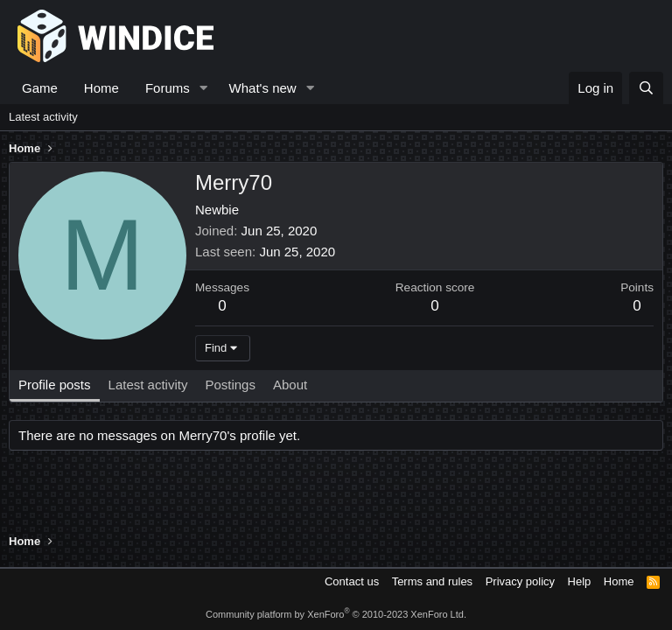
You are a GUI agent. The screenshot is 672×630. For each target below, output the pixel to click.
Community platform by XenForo (336, 614)
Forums (168, 88)
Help (580, 581)
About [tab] (290, 385)
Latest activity (43, 117)
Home (101, 88)
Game (40, 88)
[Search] (646, 88)
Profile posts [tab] (55, 385)
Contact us (352, 581)
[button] (204, 88)
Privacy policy (520, 581)
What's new (263, 88)
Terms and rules (432, 581)
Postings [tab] (230, 385)
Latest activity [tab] (148, 385)
